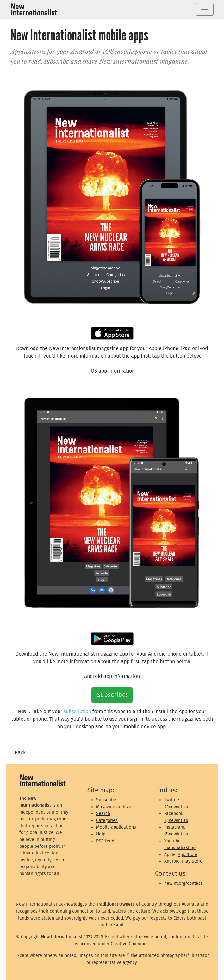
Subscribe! (112, 695)
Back (20, 753)
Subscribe (106, 800)
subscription (77, 712)
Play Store (192, 861)
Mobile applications (116, 827)
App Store (188, 855)
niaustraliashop (180, 848)
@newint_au (177, 807)
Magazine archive (114, 807)
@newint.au (176, 820)
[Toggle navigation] (205, 9)
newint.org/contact (183, 883)
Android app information (112, 676)
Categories (107, 820)
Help (101, 834)
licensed (88, 944)
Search (103, 814)
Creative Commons (130, 944)
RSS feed (105, 841)
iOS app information (112, 371)
